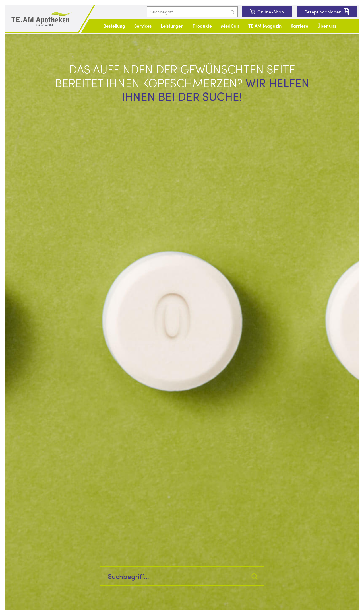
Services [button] (143, 26)
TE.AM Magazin (265, 26)
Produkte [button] (202, 26)
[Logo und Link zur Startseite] (42, 19)
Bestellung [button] (114, 26)
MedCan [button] (230, 26)
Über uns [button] (327, 26)
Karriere (299, 26)
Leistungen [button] (172, 26)
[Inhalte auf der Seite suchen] (192, 12)
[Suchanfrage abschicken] (232, 12)
